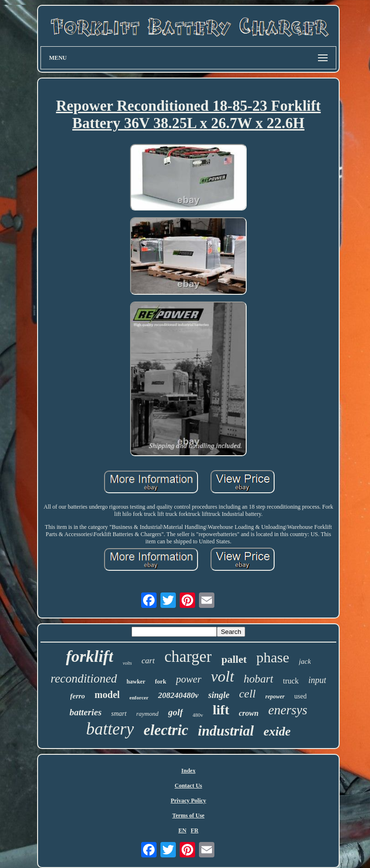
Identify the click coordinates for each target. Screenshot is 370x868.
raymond (147, 714)
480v (198, 715)
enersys (288, 710)
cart (148, 661)
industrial (226, 731)
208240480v (178, 695)
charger (188, 657)
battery (110, 729)
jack (305, 661)
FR (195, 830)
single (219, 695)
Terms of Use (189, 815)
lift (221, 710)
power (189, 679)
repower (275, 697)
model (107, 695)
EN (182, 830)
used (301, 696)
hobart (258, 679)
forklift (90, 656)
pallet (234, 659)
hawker (136, 682)
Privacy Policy (188, 801)
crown (249, 713)
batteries (86, 712)
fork (161, 681)
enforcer (139, 697)
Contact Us (188, 786)
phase (273, 657)
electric (166, 730)
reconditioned (84, 678)
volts (127, 663)
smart (119, 714)
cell (247, 694)
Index (188, 771)
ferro (78, 696)
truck (291, 681)
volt (223, 676)
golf (176, 712)
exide (277, 731)
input (317, 680)
